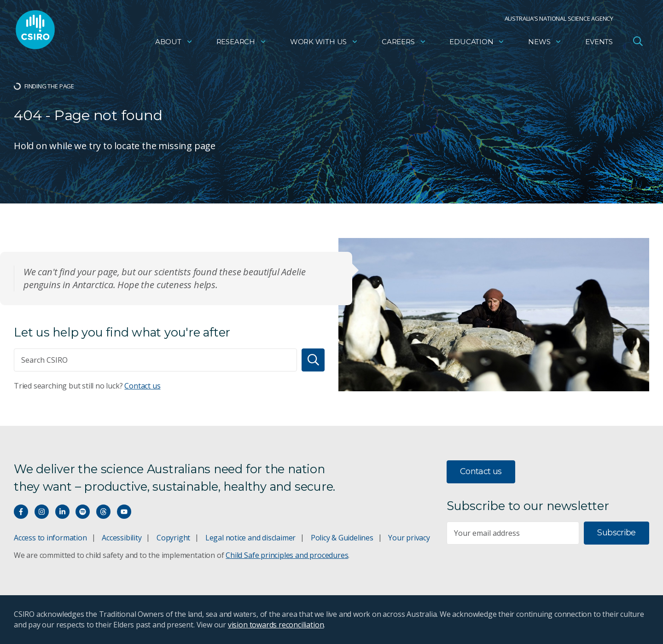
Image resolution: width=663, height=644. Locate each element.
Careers (404, 44)
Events (599, 44)
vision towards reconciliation (276, 625)
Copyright (173, 538)
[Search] (313, 360)
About (174, 44)
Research (241, 44)
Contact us (142, 386)
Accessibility (122, 538)
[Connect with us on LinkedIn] (62, 512)
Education (477, 44)
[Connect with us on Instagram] (42, 512)
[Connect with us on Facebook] (21, 512)
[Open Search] (638, 43)
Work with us (324, 44)
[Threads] (103, 512)
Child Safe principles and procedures (287, 555)
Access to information (50, 538)
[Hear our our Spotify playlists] (83, 512)
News (545, 44)
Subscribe (616, 533)
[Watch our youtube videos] (124, 512)
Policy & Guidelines (342, 538)
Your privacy (409, 538)
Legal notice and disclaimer (250, 538)
